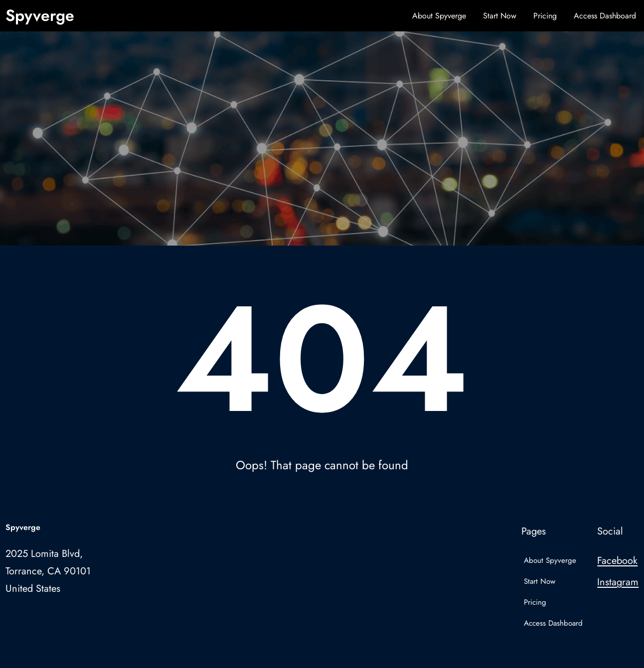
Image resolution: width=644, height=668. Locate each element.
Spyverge (40, 15)
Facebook (617, 561)
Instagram (618, 582)
